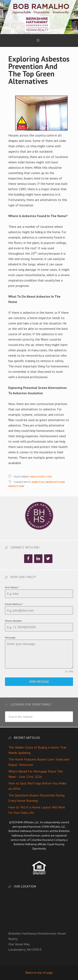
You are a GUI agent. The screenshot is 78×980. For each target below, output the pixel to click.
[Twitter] (48, 559)
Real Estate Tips (41, 477)
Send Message (39, 682)
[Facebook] (28, 559)
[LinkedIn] (38, 559)
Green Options (55, 482)
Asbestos (38, 482)
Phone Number (14, 621)
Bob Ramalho (39, 17)
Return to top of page (39, 973)
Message (10, 637)
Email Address (14, 604)
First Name (12, 587)
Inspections (16, 486)
